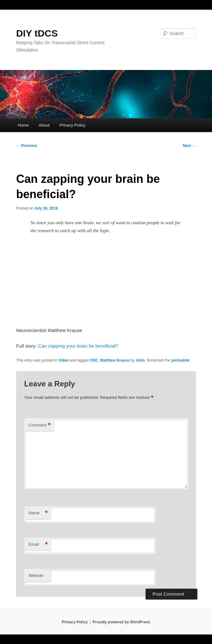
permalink (180, 360)
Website (36, 575)
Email (38, 545)
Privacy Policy (73, 125)
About (44, 125)
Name (38, 513)
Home (23, 125)
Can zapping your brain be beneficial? (78, 346)
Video (63, 360)
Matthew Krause (115, 360)
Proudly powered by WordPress (121, 622)
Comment (40, 425)
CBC (94, 360)
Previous (27, 146)
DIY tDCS (37, 33)
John (140, 360)
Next (189, 146)
